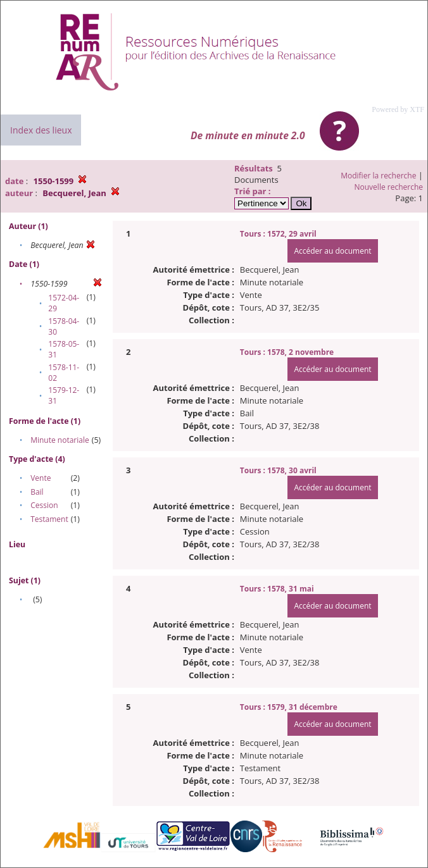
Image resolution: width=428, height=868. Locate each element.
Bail (37, 492)
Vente (41, 478)
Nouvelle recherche (389, 187)
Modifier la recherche (378, 176)
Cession (44, 505)
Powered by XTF (398, 109)
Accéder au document (332, 251)
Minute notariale (60, 440)
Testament (49, 519)
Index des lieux (41, 130)
